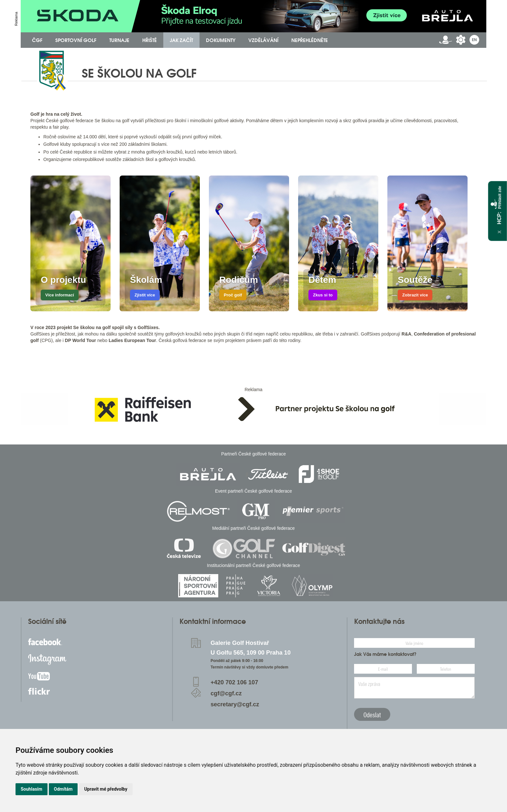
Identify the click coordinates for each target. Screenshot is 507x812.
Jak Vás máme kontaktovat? (385, 654)
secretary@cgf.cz (235, 704)
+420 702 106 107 (234, 682)
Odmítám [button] (63, 789)
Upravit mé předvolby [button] (106, 789)
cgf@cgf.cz (226, 693)
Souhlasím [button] (32, 789)
